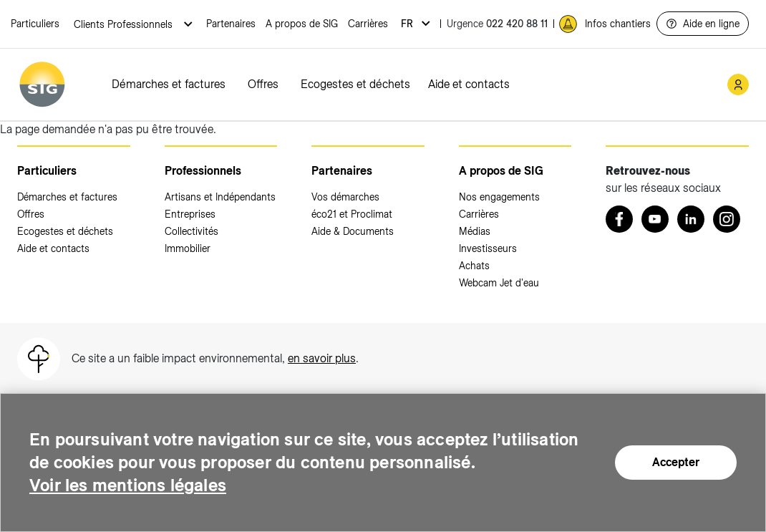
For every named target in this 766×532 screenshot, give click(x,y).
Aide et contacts (469, 84)
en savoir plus (322, 358)
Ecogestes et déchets (355, 84)
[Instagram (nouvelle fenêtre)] (727, 219)
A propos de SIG (302, 24)
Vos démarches (345, 197)
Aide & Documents (353, 231)
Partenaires (231, 24)
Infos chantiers (618, 24)
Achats (474, 266)
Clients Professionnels (125, 24)
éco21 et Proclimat (352, 214)
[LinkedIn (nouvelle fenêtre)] (691, 219)
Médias (475, 231)
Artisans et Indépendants (220, 197)
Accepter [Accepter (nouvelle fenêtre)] (676, 462)
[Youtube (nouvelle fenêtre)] (655, 219)
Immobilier (188, 248)
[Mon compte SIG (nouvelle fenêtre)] (738, 84)
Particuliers (35, 24)
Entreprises (190, 214)
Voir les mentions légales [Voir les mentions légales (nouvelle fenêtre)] (128, 485)
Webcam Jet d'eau (499, 283)
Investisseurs (488, 248)
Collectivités (191, 231)
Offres (263, 84)
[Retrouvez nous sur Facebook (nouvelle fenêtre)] (619, 219)
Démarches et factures (169, 84)
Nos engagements (499, 197)
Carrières (368, 24)
